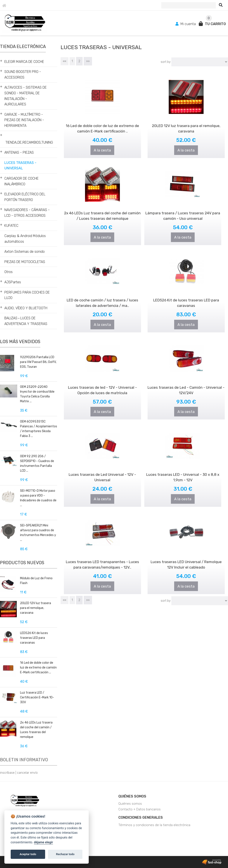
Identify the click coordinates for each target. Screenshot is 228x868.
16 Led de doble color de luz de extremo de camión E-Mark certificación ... (38, 668)
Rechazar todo (65, 854)
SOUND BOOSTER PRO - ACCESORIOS (23, 75)
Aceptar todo (28, 854)
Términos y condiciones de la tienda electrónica (154, 825)
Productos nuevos (22, 563)
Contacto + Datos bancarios (140, 809)
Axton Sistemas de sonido (25, 252)
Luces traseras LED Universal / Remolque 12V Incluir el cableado (186, 556)
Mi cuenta (186, 24)
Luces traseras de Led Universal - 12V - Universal (103, 469)
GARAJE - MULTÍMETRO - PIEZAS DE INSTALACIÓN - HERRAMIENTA (24, 120)
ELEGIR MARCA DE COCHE (24, 62)
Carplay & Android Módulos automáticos (25, 239)
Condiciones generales (141, 817)
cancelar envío (27, 773)
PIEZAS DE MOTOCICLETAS (25, 262)
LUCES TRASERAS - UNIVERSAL (20, 166)
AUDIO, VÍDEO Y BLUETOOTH (26, 308)
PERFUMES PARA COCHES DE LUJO (27, 295)
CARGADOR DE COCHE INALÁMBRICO (21, 181)
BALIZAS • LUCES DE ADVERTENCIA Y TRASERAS (26, 321)
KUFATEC (11, 226)
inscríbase (7, 773)
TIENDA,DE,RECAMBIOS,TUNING (29, 142)
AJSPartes (13, 282)
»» (88, 61)
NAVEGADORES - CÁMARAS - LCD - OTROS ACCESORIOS (27, 213)
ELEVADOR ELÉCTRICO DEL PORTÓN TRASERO (25, 197)
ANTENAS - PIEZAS (19, 152)
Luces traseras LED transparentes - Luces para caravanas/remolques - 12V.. (102, 556)
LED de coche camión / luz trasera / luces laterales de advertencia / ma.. (103, 295)
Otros (9, 272)
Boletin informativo (24, 760)
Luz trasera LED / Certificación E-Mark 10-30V (37, 697)
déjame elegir (43, 842)
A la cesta (102, 150)
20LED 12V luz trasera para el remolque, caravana (36, 608)
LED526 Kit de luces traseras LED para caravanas (34, 638)
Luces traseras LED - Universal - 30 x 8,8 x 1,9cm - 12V (183, 469)
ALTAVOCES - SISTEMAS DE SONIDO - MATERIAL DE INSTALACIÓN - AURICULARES (26, 96)
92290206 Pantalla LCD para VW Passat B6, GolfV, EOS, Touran (38, 362)
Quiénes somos (132, 796)
